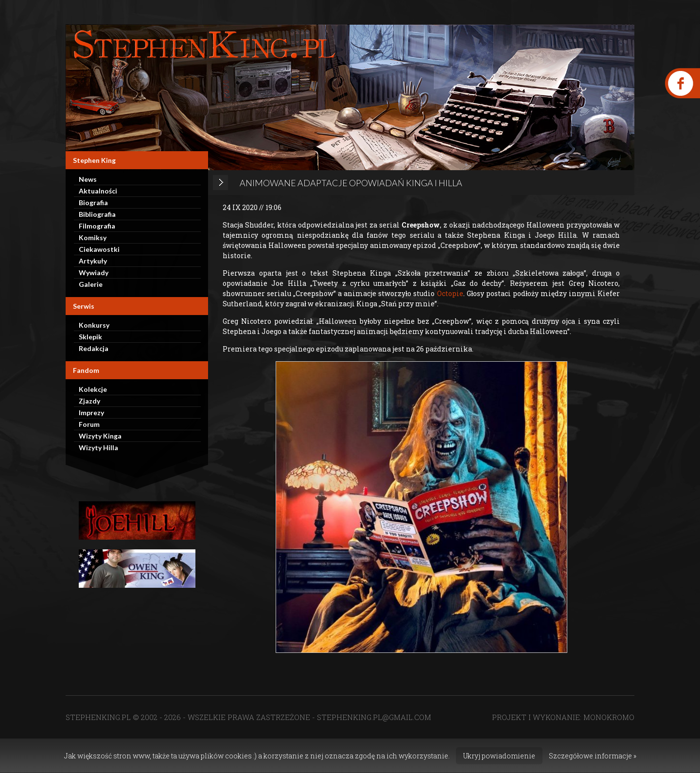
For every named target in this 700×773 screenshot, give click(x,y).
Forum (89, 424)
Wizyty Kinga (100, 436)
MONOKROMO (609, 717)
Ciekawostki (99, 249)
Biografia (93, 202)
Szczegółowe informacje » (593, 756)
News (88, 179)
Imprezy (91, 413)
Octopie (450, 293)
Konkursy (94, 325)
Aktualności (98, 191)
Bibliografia (97, 214)
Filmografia (97, 226)
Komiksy (93, 237)
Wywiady (94, 272)
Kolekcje (93, 389)
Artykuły (93, 261)
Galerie (91, 284)
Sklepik (90, 337)
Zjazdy (89, 401)
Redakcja (94, 348)
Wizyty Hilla (98, 448)
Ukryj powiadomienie (499, 756)
